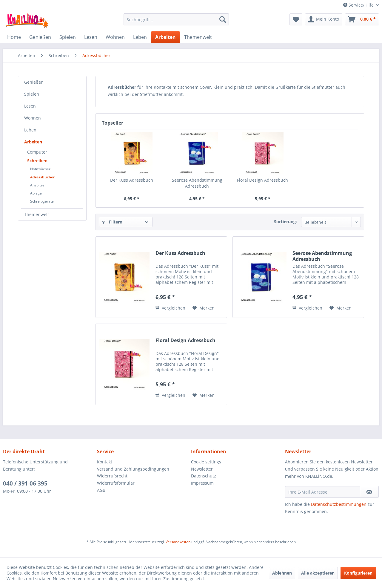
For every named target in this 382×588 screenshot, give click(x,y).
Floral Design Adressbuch (262, 180)
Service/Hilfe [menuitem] (359, 5)
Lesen (30, 106)
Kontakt (105, 462)
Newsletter (202, 469)
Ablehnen (282, 573)
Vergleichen (170, 308)
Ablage (36, 193)
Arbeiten (33, 142)
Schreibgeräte (42, 201)
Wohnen (33, 118)
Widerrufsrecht (112, 476)
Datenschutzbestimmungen (339, 504)
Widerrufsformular (116, 483)
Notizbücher (40, 169)
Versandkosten (178, 542)
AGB (101, 490)
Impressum (202, 483)
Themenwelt (37, 214)
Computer (37, 152)
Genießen (34, 82)
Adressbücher (42, 177)
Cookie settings (206, 462)
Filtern (112, 222)
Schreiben (37, 161)
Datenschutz (204, 476)
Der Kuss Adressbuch (132, 180)
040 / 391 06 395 (25, 483)
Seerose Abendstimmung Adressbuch (197, 183)
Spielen (32, 94)
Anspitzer (38, 185)
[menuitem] (176, 19)
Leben (30, 130)
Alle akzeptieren (318, 573)
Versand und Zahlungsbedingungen (133, 469)
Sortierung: (285, 222)
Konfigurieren (358, 573)
